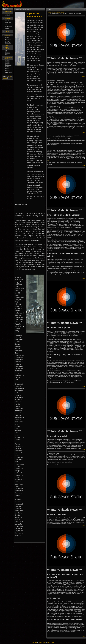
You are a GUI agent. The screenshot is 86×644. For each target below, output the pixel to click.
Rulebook (7, 15)
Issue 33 (7, 61)
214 (6, 51)
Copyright (34, 642)
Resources (8, 35)
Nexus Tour (8, 23)
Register (5, 78)
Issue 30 (7, 70)
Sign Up (7, 21)
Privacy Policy (42, 642)
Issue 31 (7, 68)
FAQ (6, 25)
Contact (7, 31)
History (7, 37)
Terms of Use (51, 642)
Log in (9, 76)
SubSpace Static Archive (8, 47)
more (84, 77)
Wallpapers (8, 39)
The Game (8, 18)
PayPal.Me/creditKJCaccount (55, 12)
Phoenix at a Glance (8, 12)
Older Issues (8, 72)
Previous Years (7, 53)
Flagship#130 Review (8, 27)
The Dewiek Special (8, 66)
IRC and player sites (8, 42)
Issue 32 (7, 63)
